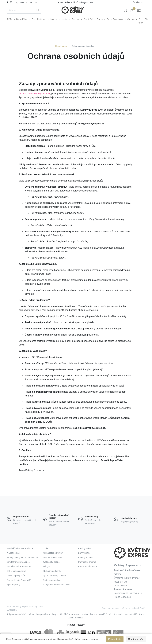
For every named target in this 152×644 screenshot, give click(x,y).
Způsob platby (14, 585)
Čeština (137, 2)
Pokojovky (118, 19)
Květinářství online (51, 562)
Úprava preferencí (90, 639)
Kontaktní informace (88, 566)
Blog (147, 19)
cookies (41, 639)
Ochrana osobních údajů (134, 608)
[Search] (21, 11)
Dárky (100, 19)
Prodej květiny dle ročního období (22, 557)
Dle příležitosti (39, 19)
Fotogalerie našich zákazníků (56, 585)
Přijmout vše (115, 639)
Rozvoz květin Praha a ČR (19, 580)
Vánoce (131, 19)
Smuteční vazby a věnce (18, 562)
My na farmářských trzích (54, 575)
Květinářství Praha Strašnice (20, 548)
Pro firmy (141, 21)
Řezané (76, 19)
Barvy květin (84, 553)
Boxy (109, 19)
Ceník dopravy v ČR (16, 575)
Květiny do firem (86, 557)
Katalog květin (85, 548)
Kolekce (54, 19)
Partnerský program (87, 562)
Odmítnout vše (136, 639)
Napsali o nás (13, 553)
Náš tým (46, 566)
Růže (10, 19)
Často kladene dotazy (53, 580)
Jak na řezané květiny (53, 553)
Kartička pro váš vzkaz (53, 557)
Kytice (65, 19)
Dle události (23, 19)
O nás (45, 548)
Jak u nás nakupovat (16, 571)
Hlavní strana (61, 46)
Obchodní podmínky (52, 571)
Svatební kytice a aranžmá (19, 566)
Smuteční (89, 19)
